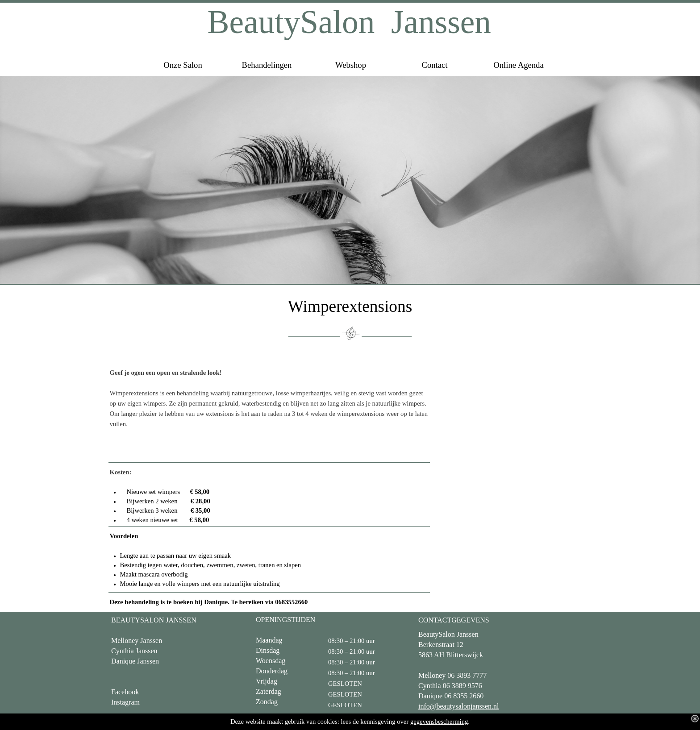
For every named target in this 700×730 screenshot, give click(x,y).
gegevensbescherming (439, 722)
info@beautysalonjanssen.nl (458, 706)
